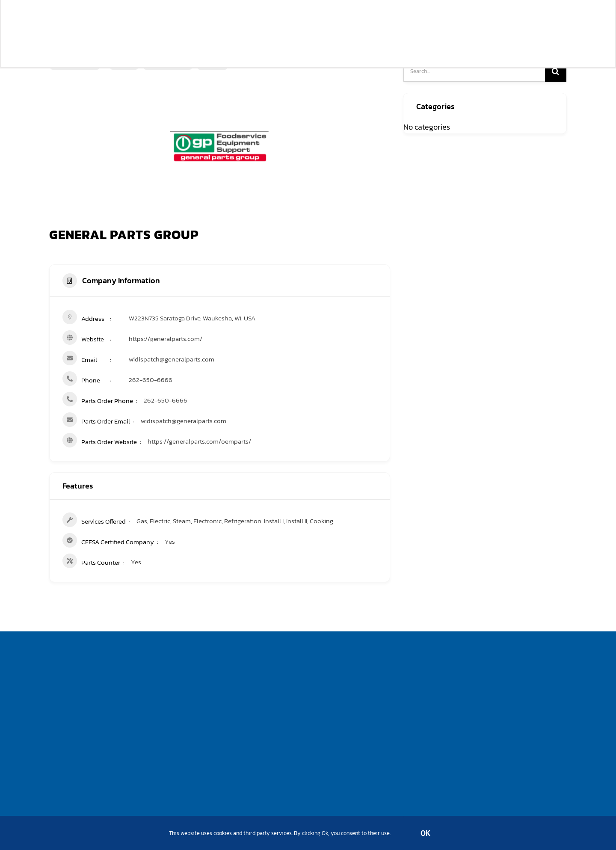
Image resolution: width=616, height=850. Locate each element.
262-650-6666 (151, 380)
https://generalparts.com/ (166, 339)
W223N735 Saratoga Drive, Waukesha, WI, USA (192, 318)
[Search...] (474, 71)
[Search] (556, 71)
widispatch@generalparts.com (172, 359)
